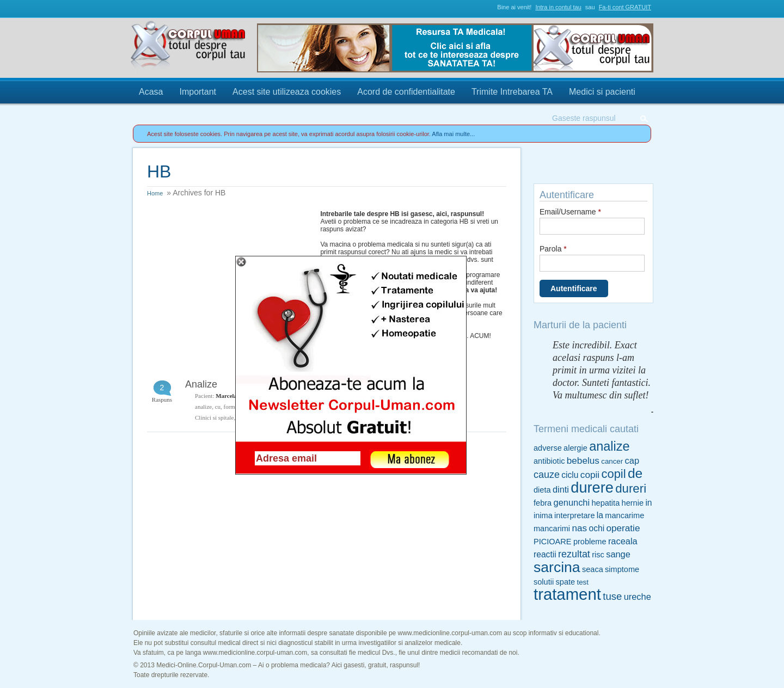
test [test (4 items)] (582, 582)
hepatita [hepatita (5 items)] (605, 503)
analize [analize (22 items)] (609, 446)
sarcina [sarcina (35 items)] (557, 567)
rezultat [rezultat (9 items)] (574, 554)
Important (198, 92)
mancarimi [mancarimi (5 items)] (552, 529)
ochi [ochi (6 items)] (596, 528)
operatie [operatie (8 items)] (623, 528)
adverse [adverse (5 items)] (548, 448)
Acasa (151, 92)
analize (203, 407)
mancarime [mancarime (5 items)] (624, 515)
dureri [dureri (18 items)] (631, 489)
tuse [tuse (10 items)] (612, 596)
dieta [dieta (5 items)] (542, 490)
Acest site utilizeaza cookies (287, 92)
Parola (553, 249)
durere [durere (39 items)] (592, 487)
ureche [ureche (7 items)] (638, 597)
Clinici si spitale (215, 417)
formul (232, 407)
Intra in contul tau (558, 7)
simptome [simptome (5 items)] (622, 569)
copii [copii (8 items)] (590, 475)
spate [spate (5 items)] (566, 582)
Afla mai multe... (453, 134)
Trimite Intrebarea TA (512, 92)
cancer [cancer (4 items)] (612, 461)
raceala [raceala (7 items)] (623, 541)
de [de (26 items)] (635, 473)
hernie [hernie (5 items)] (633, 503)
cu (218, 407)
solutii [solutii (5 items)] (544, 582)
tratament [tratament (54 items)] (567, 594)
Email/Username (570, 212)
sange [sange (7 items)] (618, 554)
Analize (201, 384)
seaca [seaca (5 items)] (593, 569)
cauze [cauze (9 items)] (547, 475)
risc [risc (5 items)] (598, 555)
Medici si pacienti (602, 92)
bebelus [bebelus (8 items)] (583, 460)
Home (155, 193)
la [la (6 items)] (600, 515)
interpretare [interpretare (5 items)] (574, 515)
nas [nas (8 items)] (579, 528)
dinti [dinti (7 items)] (561, 489)
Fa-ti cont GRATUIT (625, 7)
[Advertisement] (229, 278)
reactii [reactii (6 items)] (545, 554)
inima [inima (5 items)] (543, 515)
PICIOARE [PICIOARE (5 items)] (553, 542)
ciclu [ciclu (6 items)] (570, 475)
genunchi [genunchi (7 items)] (572, 502)
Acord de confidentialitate (406, 92)
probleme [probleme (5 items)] (590, 542)
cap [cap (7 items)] (632, 460)
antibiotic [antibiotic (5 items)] (549, 461)
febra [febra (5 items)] (543, 503)
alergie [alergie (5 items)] (575, 448)
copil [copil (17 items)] (613, 474)
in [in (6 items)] (648, 503)
